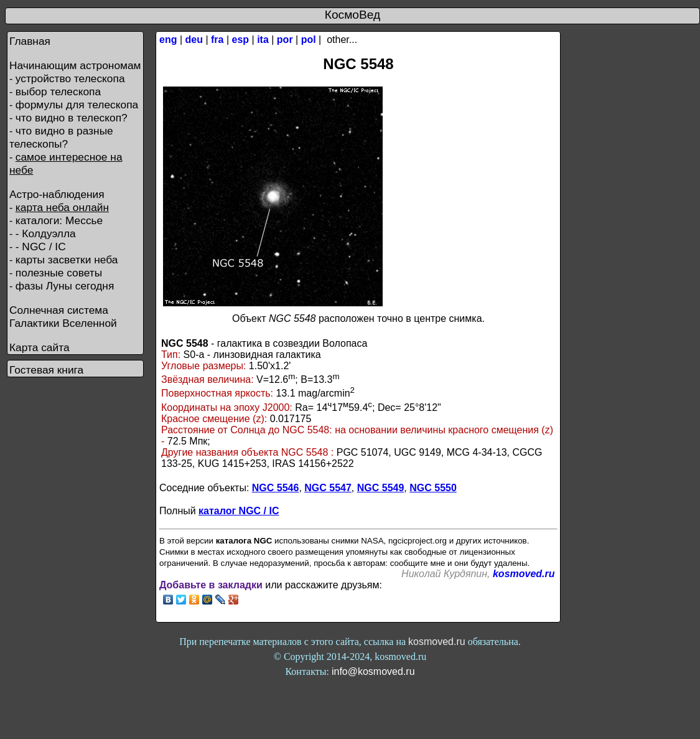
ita (263, 40)
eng (168, 40)
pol (309, 40)
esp (241, 40)
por (285, 40)
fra (217, 40)
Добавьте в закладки (211, 585)
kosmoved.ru (524, 574)
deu (194, 40)
